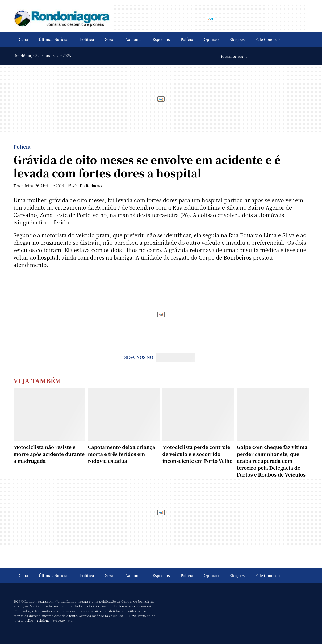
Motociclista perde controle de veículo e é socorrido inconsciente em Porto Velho (198, 454)
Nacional (133, 39)
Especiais (161, 39)
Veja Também (37, 380)
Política (87, 39)
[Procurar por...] (250, 56)
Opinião (211, 39)
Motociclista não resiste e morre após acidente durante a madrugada (49, 454)
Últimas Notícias (54, 39)
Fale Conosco (267, 39)
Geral (110, 39)
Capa (24, 39)
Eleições (237, 39)
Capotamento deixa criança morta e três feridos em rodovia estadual (122, 454)
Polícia (187, 39)
